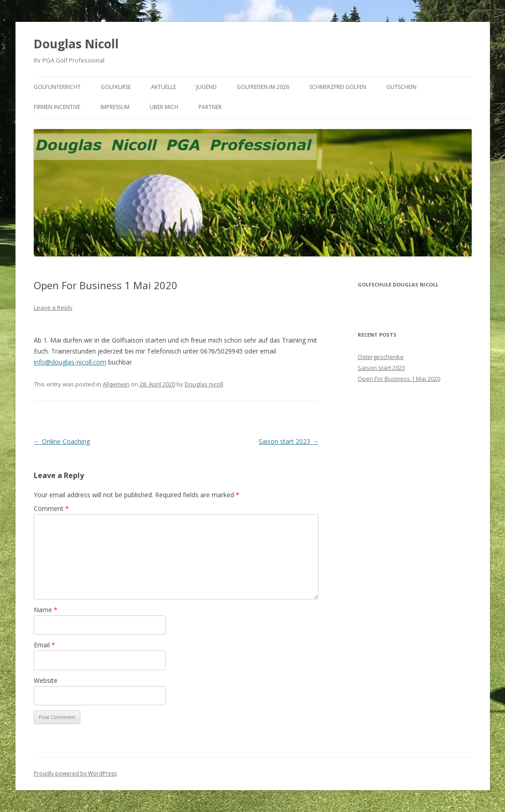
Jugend (206, 87)
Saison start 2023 (289, 441)
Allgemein (116, 384)
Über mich (164, 107)
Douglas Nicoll (76, 44)
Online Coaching (62, 441)
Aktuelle (164, 87)
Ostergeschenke (381, 357)
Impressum (115, 107)
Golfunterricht (57, 87)
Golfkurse (116, 87)
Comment (51, 508)
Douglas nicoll (204, 384)
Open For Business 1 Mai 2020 (399, 379)
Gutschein (401, 87)
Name (46, 610)
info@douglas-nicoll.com (70, 362)
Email (44, 645)
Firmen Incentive (57, 107)
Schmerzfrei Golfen (338, 87)
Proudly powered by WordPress (75, 773)
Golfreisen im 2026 (263, 87)
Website (46, 680)
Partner (210, 107)
